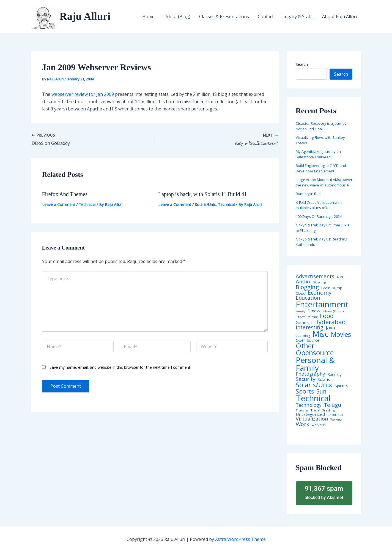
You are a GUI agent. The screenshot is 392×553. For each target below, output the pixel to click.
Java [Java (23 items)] (330, 327)
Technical (87, 204)
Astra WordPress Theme (240, 539)
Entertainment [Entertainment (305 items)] (322, 304)
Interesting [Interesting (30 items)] (309, 328)
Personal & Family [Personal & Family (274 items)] (315, 364)
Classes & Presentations (224, 17)
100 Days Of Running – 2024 (319, 216)
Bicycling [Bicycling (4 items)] (319, 282)
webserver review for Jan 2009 (83, 94)
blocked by (324, 492)
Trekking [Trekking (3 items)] (329, 410)
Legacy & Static (298, 17)
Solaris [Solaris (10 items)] (324, 379)
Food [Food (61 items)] (327, 316)
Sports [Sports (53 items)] (305, 391)
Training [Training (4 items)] (302, 410)
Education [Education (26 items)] (308, 298)
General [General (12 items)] (304, 323)
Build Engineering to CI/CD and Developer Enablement (321, 168)
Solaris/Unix (205, 204)
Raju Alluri (85, 16)
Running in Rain (309, 194)
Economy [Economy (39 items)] (320, 292)
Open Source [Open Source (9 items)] (308, 340)
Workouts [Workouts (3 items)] (319, 425)
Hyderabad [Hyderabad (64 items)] (330, 322)
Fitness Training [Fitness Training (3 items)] (307, 317)
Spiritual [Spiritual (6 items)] (342, 386)
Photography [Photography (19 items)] (310, 374)
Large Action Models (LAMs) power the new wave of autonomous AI (324, 182)
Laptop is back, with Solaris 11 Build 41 (203, 194)
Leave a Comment (59, 204)
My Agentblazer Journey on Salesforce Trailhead (318, 154)
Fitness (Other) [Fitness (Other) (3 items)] (333, 311)
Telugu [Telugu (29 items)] (332, 405)
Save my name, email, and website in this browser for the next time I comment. (120, 367)
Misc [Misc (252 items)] (320, 334)
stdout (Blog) (177, 17)
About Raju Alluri (339, 17)
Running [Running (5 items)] (335, 375)
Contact (266, 17)
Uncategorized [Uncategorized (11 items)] (310, 414)
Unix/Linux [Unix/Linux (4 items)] (335, 415)
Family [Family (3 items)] (300, 311)
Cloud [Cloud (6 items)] (301, 293)
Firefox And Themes (65, 194)
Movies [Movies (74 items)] (341, 335)
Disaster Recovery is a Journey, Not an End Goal (322, 126)
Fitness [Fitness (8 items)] (314, 311)
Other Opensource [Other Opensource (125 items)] (315, 349)
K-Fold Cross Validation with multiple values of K (319, 205)
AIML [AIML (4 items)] (340, 277)
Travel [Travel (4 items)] (315, 410)
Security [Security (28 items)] (305, 379)
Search (302, 64)
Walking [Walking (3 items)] (336, 420)
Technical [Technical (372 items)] (313, 398)
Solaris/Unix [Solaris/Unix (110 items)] (314, 385)
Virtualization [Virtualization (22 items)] (312, 419)
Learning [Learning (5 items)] (303, 336)
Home (148, 17)
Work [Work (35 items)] (302, 424)
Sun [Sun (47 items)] (321, 391)
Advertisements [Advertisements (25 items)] (315, 276)
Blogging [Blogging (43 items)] (307, 287)
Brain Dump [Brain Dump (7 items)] (332, 288)
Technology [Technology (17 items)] (309, 405)
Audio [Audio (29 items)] (303, 282)
